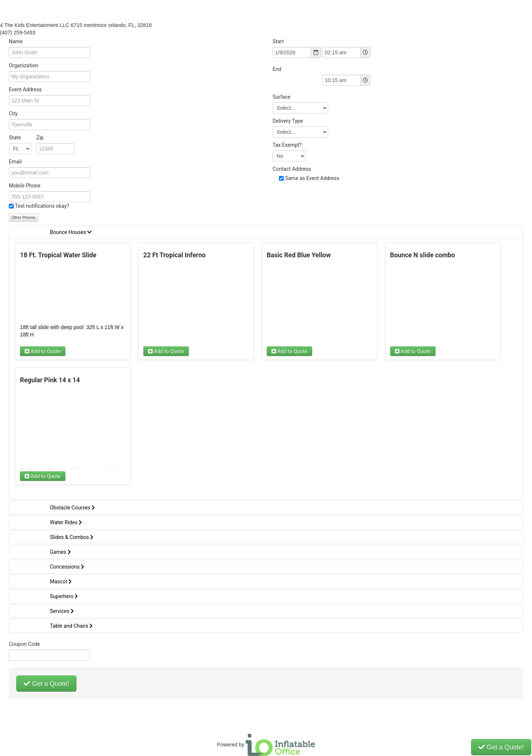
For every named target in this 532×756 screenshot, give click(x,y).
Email (15, 162)
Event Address (25, 89)
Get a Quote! (46, 684)
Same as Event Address (312, 178)
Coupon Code (24, 644)
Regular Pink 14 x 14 (50, 380)
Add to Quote (43, 351)
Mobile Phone (25, 186)
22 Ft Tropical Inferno (175, 255)
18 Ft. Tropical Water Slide (58, 255)
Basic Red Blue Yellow (299, 255)
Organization (23, 65)
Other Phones (23, 217)
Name (16, 41)
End (277, 69)
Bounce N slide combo (423, 255)
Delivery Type (288, 121)
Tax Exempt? (287, 145)
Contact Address (292, 169)
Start (278, 41)
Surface (282, 97)
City (13, 113)
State (26, 138)
